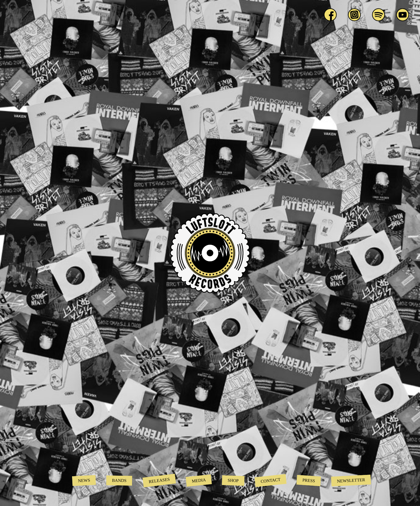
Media (199, 480)
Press (309, 480)
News (84, 480)
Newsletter (351, 480)
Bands (119, 481)
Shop (233, 480)
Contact (271, 480)
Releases (159, 480)
